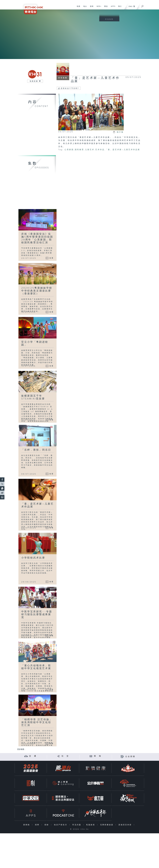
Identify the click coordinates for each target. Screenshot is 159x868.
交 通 (33, 756)
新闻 (91, 7)
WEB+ (98, 7)
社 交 (65, 756)
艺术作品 (100, 150)
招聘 (38, 825)
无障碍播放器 (107, 825)
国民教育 (79, 150)
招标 (47, 825)
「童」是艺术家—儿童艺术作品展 (123, 150)
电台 (84, 7)
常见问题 (77, 825)
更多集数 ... (22, 749)
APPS (112, 7)
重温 (105, 7)
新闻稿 (27, 825)
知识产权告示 (61, 825)
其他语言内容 (126, 825)
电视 (78, 7)
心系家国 (69, 150)
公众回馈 (130, 757)
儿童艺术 (90, 150)
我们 (119, 7)
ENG (130, 6)
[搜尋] (142, 6)
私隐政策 (91, 825)
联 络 (98, 756)
